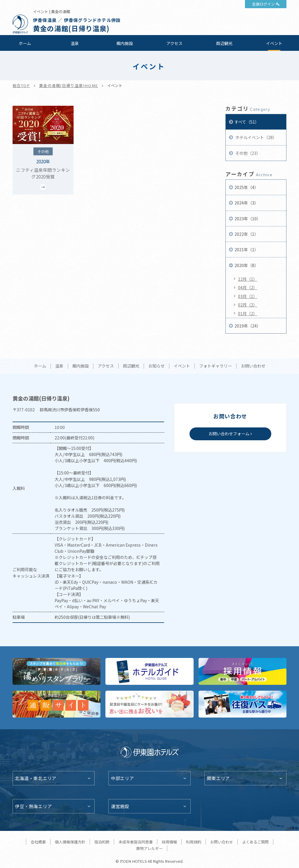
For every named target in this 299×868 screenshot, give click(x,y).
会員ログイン (263, 4)
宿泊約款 (102, 842)
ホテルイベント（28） (256, 137)
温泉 (75, 43)
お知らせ (157, 366)
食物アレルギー (149, 848)
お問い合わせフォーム (229, 434)
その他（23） (247, 153)
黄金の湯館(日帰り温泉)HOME (69, 85)
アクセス (174, 43)
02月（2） (248, 305)
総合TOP (21, 85)
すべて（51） (247, 122)
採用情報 (169, 842)
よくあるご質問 (255, 842)
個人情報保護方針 (70, 842)
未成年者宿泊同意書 (136, 842)
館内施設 (125, 43)
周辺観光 (224, 43)
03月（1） (248, 296)
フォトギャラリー (215, 366)
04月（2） (248, 287)
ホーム (25, 43)
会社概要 (38, 842)
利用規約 (194, 842)
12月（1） (248, 279)
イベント (274, 43)
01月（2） (248, 313)
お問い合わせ (253, 366)
